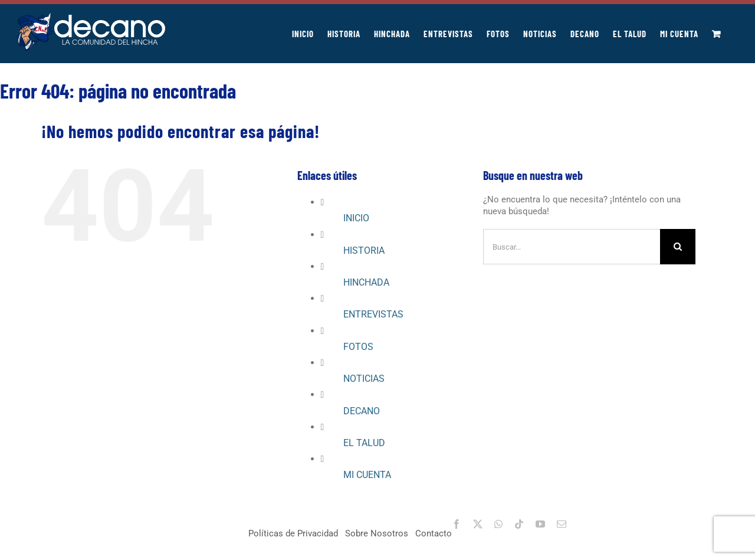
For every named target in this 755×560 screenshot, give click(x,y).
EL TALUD (364, 443)
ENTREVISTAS (373, 314)
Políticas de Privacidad (293, 533)
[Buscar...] (572, 247)
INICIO (356, 218)
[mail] (562, 524)
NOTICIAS (364, 379)
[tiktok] (519, 524)
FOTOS (358, 347)
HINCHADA (366, 282)
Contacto (434, 533)
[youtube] (540, 524)
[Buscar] (678, 247)
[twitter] (478, 524)
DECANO (362, 411)
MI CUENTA (367, 475)
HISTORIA (364, 250)
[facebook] (457, 524)
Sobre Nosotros (377, 533)
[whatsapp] (498, 524)
